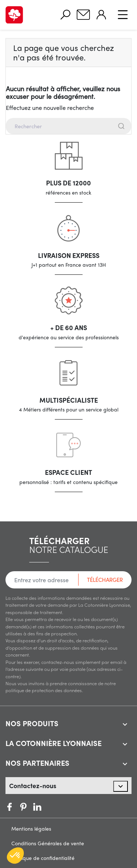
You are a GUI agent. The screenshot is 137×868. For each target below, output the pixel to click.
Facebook (9, 807)
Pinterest (23, 807)
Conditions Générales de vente (48, 843)
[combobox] (68, 126)
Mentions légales (31, 828)
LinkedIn (51, 807)
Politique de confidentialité (43, 858)
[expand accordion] (125, 724)
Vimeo (37, 807)
